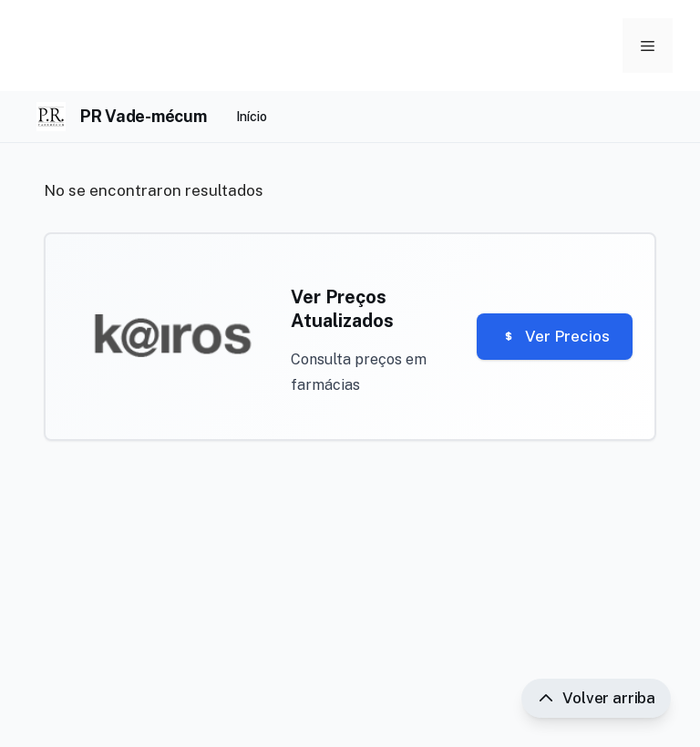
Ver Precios (555, 337)
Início (252, 117)
